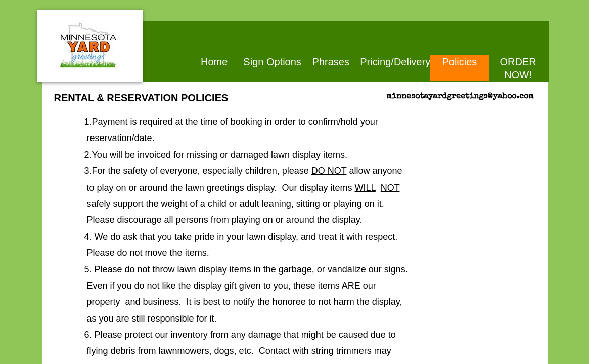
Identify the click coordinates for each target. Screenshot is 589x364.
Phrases (331, 62)
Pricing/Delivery (395, 62)
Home (214, 62)
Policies (459, 62)
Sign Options (272, 62)
